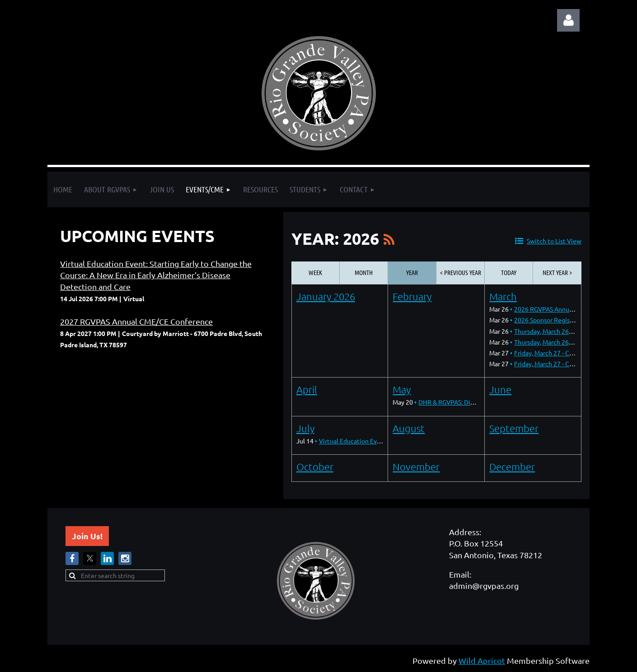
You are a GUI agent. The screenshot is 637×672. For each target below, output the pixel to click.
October (315, 467)
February (412, 296)
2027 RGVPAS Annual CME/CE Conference (136, 321)
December (512, 467)
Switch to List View (554, 241)
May (402, 389)
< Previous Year (461, 272)
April (307, 389)
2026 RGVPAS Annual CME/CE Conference (574, 309)
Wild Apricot (482, 660)
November (416, 467)
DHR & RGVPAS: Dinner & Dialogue (467, 402)
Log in (568, 20)
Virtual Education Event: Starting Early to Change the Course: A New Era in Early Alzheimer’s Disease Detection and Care (156, 275)
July (305, 428)
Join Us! (87, 536)
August (409, 428)
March (503, 296)
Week (315, 272)
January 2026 (326, 296)
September (514, 428)
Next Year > (557, 272)
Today (509, 272)
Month (364, 272)
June (500, 389)
